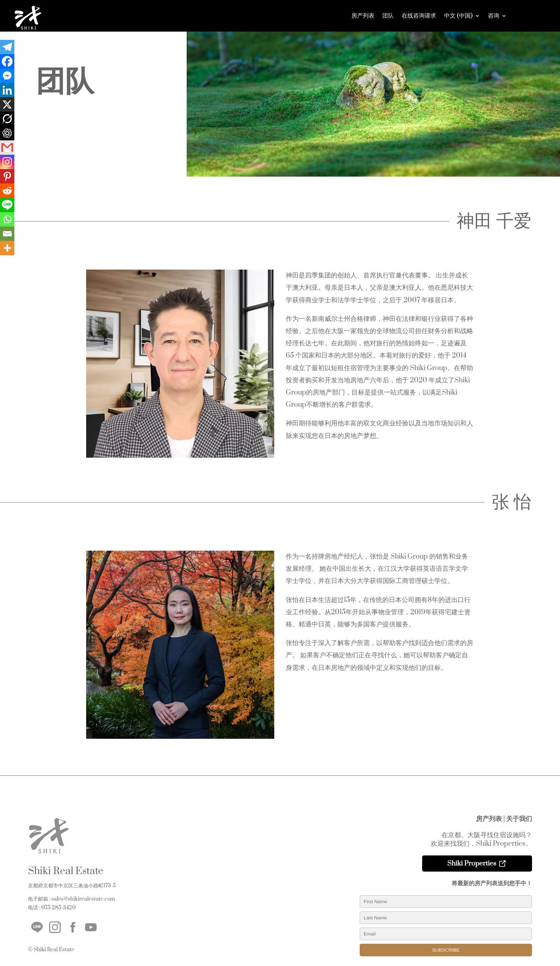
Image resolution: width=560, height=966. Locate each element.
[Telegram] (7, 47)
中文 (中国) (458, 16)
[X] (7, 104)
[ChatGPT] (7, 133)
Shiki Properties (472, 864)
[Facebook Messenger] (7, 76)
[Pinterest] (7, 176)
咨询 (494, 16)
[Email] (7, 234)
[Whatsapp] (7, 219)
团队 (388, 16)
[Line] (7, 205)
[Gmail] (7, 148)
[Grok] (7, 119)
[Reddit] (7, 191)
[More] (7, 248)
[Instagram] (7, 162)
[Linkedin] (7, 90)
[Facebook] (7, 61)
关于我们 (519, 819)
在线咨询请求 (419, 16)
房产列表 (363, 16)
